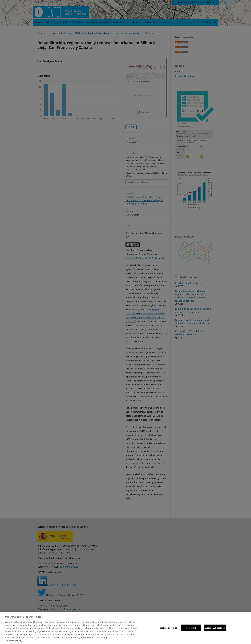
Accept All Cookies (215, 628)
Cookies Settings (168, 628)
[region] (125, 628)
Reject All (191, 628)
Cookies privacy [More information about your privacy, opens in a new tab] (14, 641)
